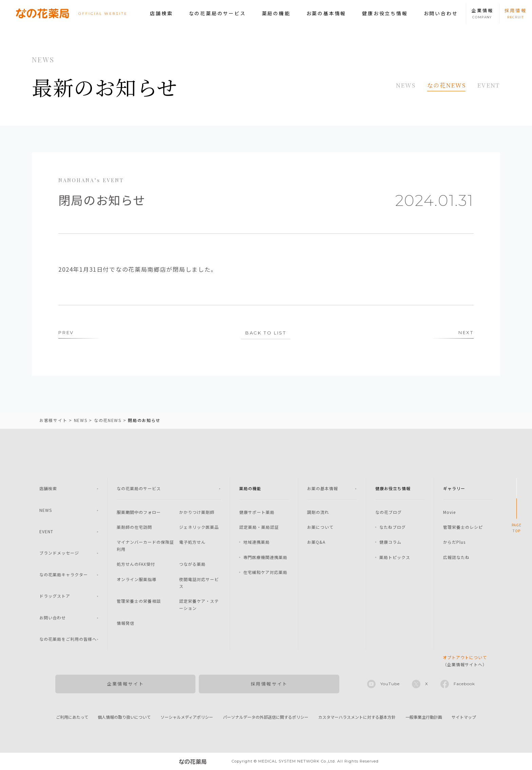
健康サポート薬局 (257, 512)
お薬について (320, 527)
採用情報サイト (269, 684)
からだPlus (454, 542)
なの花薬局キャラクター (64, 574)
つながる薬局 (192, 564)
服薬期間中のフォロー (139, 512)
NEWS (406, 85)
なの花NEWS (446, 85)
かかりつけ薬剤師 (197, 512)
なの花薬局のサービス (217, 13)
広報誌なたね (456, 557)
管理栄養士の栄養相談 (139, 601)
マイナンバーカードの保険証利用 (145, 545)
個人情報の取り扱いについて (124, 717)
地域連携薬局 (256, 542)
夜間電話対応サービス (199, 583)
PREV (66, 332)
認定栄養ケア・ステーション (199, 604)
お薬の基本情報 (326, 13)
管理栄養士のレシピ (463, 527)
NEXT (466, 332)
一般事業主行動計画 (424, 717)
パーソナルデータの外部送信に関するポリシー (266, 717)
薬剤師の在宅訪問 (134, 527)
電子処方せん (192, 542)
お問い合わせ (441, 13)
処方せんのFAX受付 (136, 564)
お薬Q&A (316, 542)
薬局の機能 (276, 13)
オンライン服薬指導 (137, 579)
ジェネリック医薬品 (199, 527)
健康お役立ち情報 (385, 13)
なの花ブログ (388, 512)
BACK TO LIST (266, 333)
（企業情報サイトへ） (465, 661)
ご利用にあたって (72, 717)
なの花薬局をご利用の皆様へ (68, 639)
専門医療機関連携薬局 (265, 557)
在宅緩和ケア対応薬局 (265, 572)
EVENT (489, 85)
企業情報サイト (125, 684)
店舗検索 (161, 13)
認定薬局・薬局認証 (259, 527)
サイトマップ (464, 717)
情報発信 (126, 623)
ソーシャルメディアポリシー (187, 717)
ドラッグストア (55, 596)
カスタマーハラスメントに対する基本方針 (357, 717)
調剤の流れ (318, 512)
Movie (449, 512)
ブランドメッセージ (59, 553)
